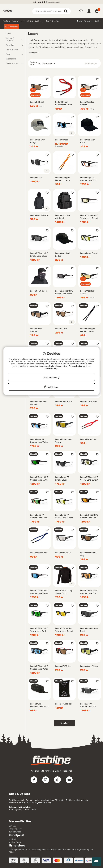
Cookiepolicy (51, 368)
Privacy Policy (75, 366)
